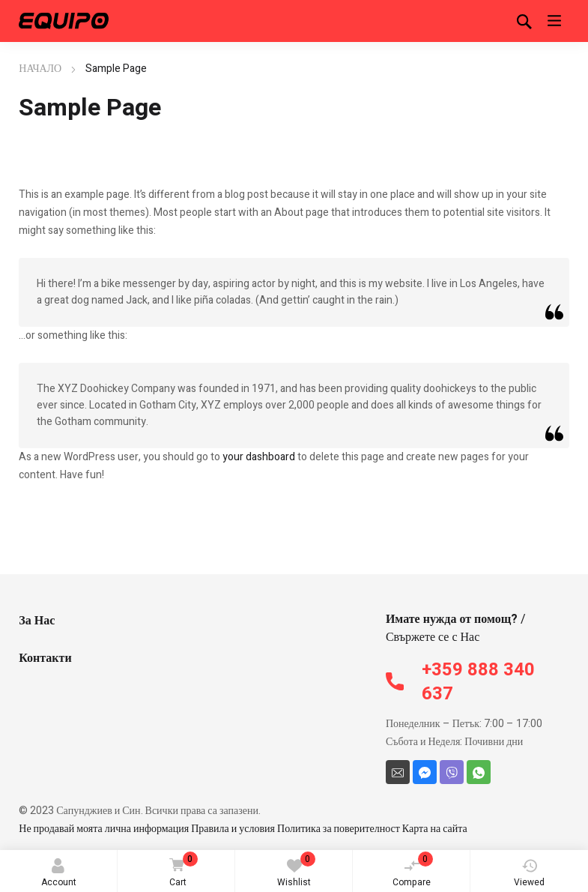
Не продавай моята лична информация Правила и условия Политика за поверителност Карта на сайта (243, 829)
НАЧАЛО (40, 69)
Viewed (529, 874)
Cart (181, 871)
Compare (413, 870)
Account (59, 874)
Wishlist (296, 870)
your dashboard (259, 457)
